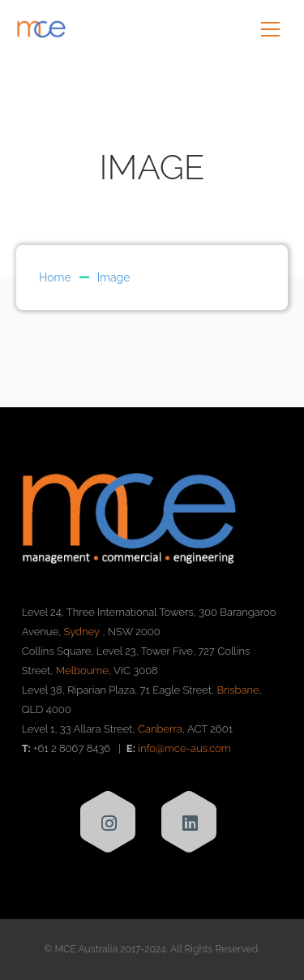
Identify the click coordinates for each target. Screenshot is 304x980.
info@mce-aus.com (184, 748)
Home (55, 277)
